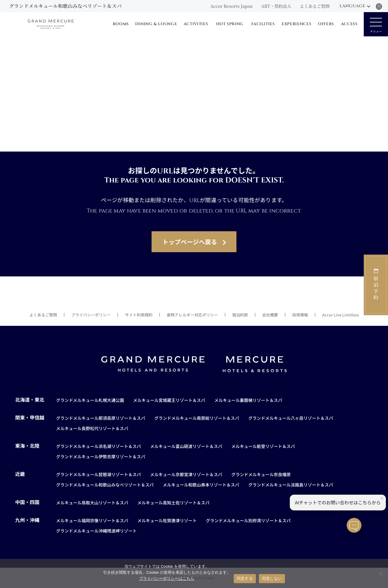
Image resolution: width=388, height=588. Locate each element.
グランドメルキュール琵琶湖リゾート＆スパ (99, 474)
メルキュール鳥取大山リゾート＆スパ (92, 503)
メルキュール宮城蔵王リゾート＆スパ (169, 400)
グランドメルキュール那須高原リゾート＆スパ (101, 418)
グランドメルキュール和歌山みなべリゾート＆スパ (105, 485)
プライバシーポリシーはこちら (167, 578)
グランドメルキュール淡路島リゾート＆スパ (291, 485)
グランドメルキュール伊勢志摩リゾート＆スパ (101, 456)
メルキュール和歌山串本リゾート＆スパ (201, 485)
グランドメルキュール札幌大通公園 (90, 400)
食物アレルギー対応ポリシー (192, 315)
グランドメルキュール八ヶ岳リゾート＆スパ (291, 418)
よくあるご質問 (315, 6)
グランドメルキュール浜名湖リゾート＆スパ (99, 446)
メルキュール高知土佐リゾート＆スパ (173, 503)
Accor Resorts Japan (231, 6)
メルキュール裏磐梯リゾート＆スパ (248, 400)
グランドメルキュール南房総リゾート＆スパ (197, 418)
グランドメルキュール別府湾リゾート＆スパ (248, 520)
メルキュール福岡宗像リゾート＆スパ (92, 520)
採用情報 (300, 315)
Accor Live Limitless (341, 315)
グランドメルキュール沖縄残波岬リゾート (96, 531)
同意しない (272, 578)
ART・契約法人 (276, 6)
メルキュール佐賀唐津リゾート (167, 520)
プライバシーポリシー (91, 315)
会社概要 (270, 315)
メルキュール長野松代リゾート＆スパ (92, 428)
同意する (245, 578)
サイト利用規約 (139, 315)
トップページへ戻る (190, 242)
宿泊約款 (240, 315)
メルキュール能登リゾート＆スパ (263, 446)
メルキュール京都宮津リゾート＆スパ (186, 474)
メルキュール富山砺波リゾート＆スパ (186, 446)
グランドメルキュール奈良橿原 (261, 474)
